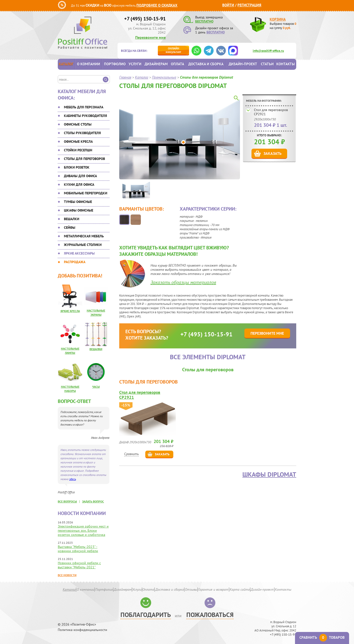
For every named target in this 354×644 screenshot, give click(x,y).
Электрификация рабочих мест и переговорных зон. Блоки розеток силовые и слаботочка (83, 530)
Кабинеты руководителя (85, 116)
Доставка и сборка (206, 64)
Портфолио (115, 64)
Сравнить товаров (322, 637)
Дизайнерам (156, 64)
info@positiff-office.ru (268, 51)
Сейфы (70, 228)
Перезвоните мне (150, 37)
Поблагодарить (146, 615)
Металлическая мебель (84, 236)
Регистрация (249, 5)
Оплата (177, 64)
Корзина (278, 19)
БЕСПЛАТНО (204, 21)
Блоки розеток (77, 167)
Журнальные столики (83, 245)
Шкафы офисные (79, 210)
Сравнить (131, 454)
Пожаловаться (210, 615)
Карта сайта (240, 589)
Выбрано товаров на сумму (283, 26)
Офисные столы (78, 124)
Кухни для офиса (79, 185)
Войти (228, 5)
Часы (96, 387)
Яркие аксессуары (79, 253)
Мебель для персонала (84, 107)
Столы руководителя (82, 133)
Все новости (67, 575)
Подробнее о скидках (157, 5)
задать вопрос (93, 501)
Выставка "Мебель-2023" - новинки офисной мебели (78, 549)
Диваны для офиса (80, 176)
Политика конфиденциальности (82, 630)
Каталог (66, 64)
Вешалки (72, 219)
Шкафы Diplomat (269, 474)
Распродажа (75, 262)
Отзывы (191, 589)
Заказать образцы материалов (183, 282)
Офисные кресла (78, 142)
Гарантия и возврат (213, 589)
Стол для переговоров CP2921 (271, 112)
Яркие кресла (70, 311)
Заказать (273, 153)
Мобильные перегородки (86, 193)
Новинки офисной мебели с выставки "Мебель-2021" (79, 565)
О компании (88, 64)
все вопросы (67, 501)
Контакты (286, 64)
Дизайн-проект (243, 64)
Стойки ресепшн (78, 150)
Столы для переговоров (84, 159)
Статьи (267, 64)
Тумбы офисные (78, 202)
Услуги (135, 64)
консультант (173, 50)
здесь (73, 479)
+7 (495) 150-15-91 (145, 19)
